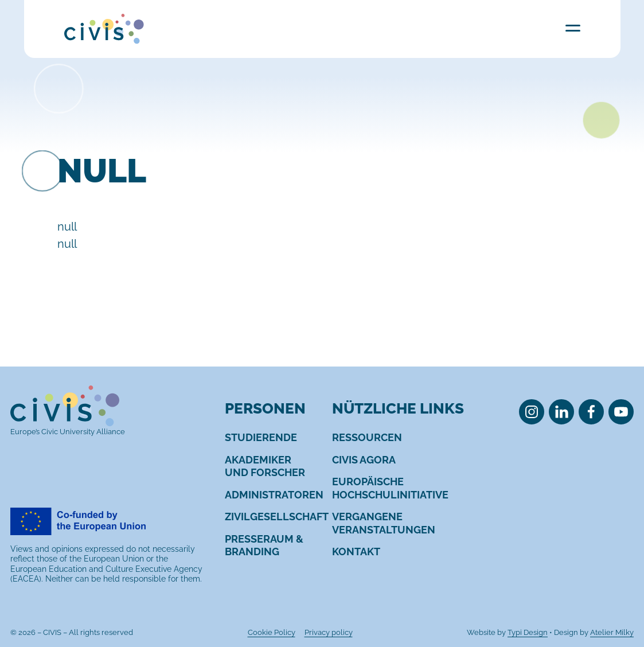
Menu (573, 28)
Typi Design (528, 632)
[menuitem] (261, 437)
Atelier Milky (612, 632)
